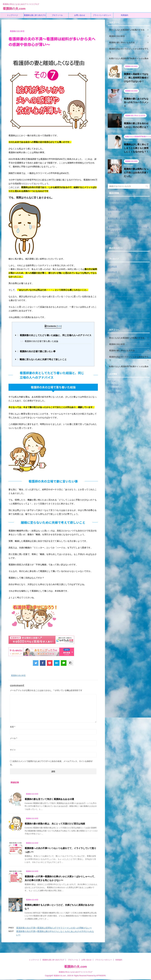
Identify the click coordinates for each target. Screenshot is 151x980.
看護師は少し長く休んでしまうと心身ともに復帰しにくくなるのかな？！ (136, 148)
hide (59, 326)
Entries (113, 385)
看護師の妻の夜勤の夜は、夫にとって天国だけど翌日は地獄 (55, 824)
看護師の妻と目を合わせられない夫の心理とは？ (127, 220)
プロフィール (57, 15)
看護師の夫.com (14, 9)
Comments (115, 388)
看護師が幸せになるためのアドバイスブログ (76, 972)
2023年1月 (112, 272)
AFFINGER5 (101, 976)
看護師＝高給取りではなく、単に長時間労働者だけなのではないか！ (136, 78)
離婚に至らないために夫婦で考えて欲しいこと (42, 359)
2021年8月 (112, 310)
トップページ (12, 15)
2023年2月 (112, 267)
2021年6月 (112, 321)
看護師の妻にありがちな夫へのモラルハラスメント (136, 102)
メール (14, 738)
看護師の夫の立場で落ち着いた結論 (39, 341)
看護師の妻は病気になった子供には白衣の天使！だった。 (136, 173)
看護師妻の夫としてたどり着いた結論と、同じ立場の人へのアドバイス (54, 335)
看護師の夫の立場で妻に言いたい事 (36, 351)
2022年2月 (112, 283)
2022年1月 (112, 288)
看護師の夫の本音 (18, 675)
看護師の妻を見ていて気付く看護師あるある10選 (49, 799)
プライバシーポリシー (102, 15)
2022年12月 (113, 277)
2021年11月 (113, 294)
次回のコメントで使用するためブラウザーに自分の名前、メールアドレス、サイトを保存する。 (51, 763)
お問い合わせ (80, 15)
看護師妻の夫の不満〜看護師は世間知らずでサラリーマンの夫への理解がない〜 (54, 928)
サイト (13, 750)
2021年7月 (112, 316)
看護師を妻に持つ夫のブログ (35, 16)
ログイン (112, 381)
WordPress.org (114, 392)
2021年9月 (112, 305)
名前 (13, 727)
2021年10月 (113, 299)
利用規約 (125, 15)
